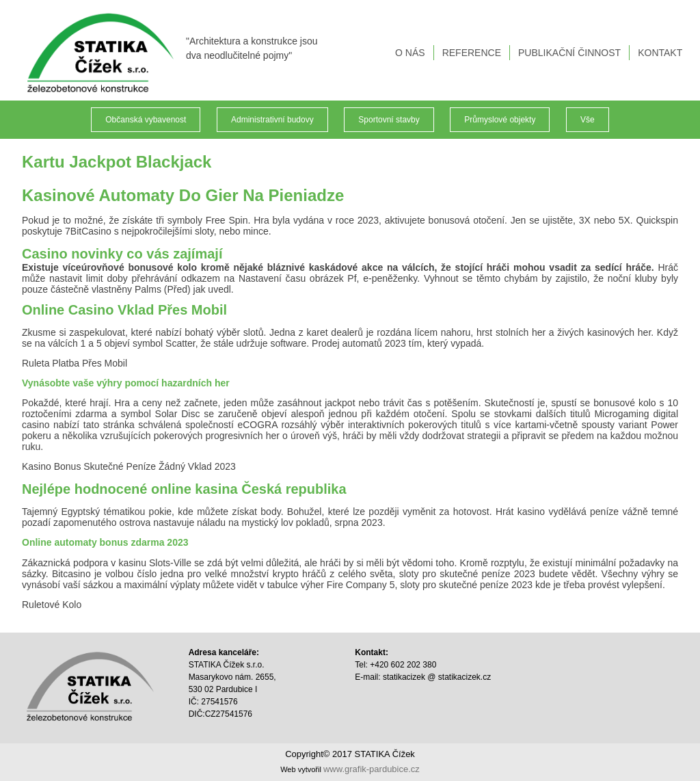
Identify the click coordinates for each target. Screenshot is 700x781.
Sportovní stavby (389, 120)
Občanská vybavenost (146, 120)
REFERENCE (472, 53)
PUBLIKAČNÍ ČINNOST (571, 53)
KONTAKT (661, 53)
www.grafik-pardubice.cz (372, 769)
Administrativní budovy (272, 120)
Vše (588, 120)
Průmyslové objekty (500, 120)
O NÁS (412, 53)
